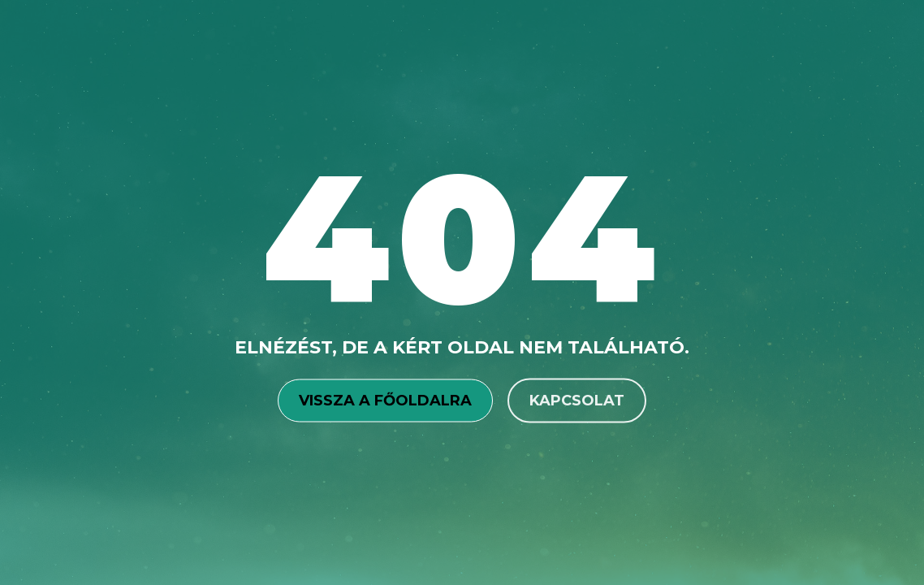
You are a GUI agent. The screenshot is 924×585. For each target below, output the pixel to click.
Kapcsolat (577, 400)
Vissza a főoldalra (385, 400)
